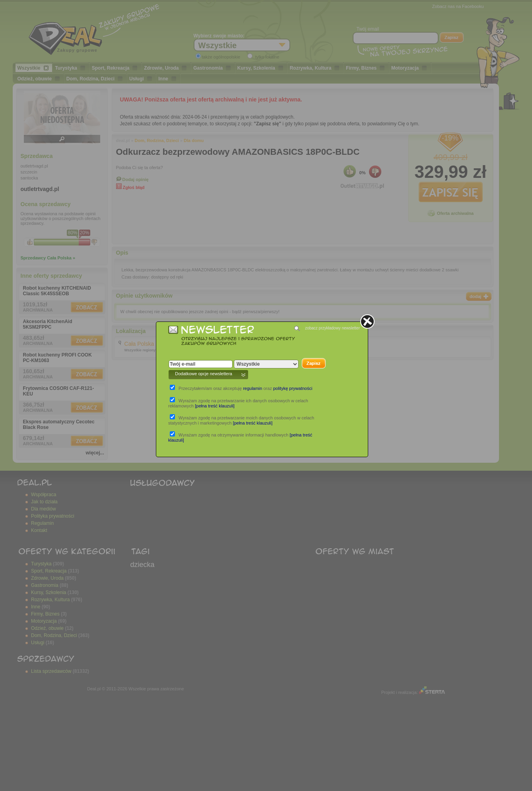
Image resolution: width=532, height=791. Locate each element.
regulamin (252, 388)
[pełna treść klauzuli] (215, 406)
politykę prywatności (293, 388)
